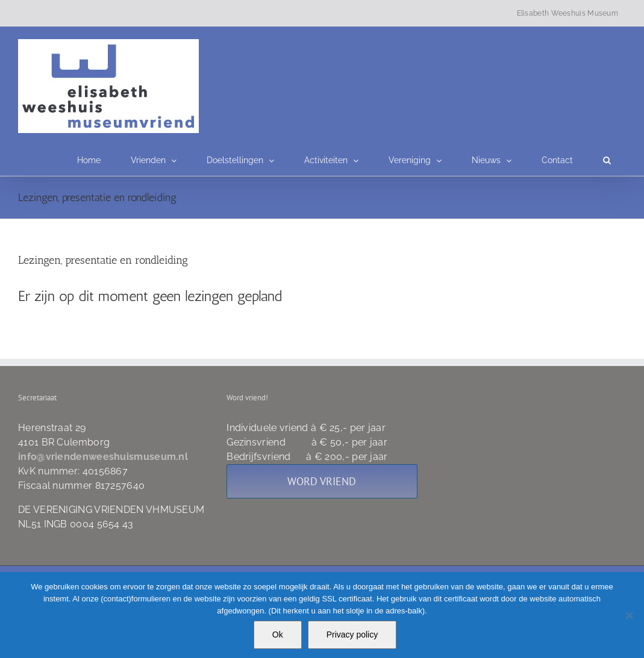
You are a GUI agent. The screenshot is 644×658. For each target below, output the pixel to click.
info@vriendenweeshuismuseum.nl (103, 457)
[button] (607, 160)
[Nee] (629, 615)
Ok (278, 635)
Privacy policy (352, 635)
